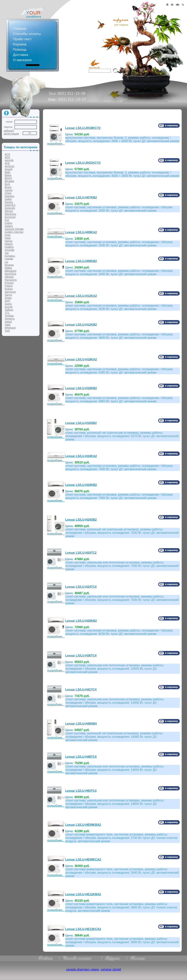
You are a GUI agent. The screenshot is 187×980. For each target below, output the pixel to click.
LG (6, 262)
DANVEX (10, 205)
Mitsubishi (10, 271)
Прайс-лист (22, 39)
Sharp (8, 298)
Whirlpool (10, 328)
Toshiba (9, 316)
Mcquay (9, 265)
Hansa (8, 241)
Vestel (8, 322)
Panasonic (11, 280)
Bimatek (9, 181)
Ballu (8, 172)
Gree (8, 235)
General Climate (14, 229)
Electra (9, 211)
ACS (7, 154)
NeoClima (10, 274)
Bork (7, 184)
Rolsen (9, 289)
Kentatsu (10, 256)
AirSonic (10, 166)
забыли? (9, 131)
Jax (7, 253)
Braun (8, 187)
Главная (20, 29)
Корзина (20, 44)
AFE (7, 163)
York (7, 331)
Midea (8, 268)
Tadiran (9, 310)
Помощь (20, 49)
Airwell (9, 169)
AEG (7, 157)
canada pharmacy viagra (82, 969)
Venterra (10, 319)
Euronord (10, 217)
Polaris (9, 286)
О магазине (22, 60)
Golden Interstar (14, 232)
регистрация (11, 134)
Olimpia (9, 277)
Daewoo (9, 196)
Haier (8, 238)
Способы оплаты (27, 34)
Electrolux (10, 214)
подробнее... (56, 142)
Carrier (9, 190)
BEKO (8, 178)
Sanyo (8, 295)
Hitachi (9, 244)
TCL (7, 313)
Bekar (8, 175)
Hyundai (9, 250)
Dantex (9, 202)
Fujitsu (9, 223)
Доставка (21, 55)
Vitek (8, 325)
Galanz (9, 226)
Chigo (8, 193)
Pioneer (9, 283)
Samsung (10, 292)
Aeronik (9, 160)
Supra (8, 304)
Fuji (7, 220)
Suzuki (9, 307)
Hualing (9, 247)
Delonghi (10, 208)
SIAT (7, 301)
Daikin (8, 199)
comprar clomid (111, 969)
